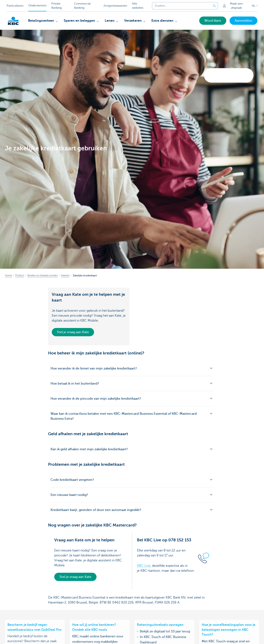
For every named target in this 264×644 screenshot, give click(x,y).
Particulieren (15, 6)
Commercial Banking (82, 6)
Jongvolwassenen (115, 6)
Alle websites (138, 6)
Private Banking (57, 6)
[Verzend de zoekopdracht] (214, 6)
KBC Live (144, 566)
